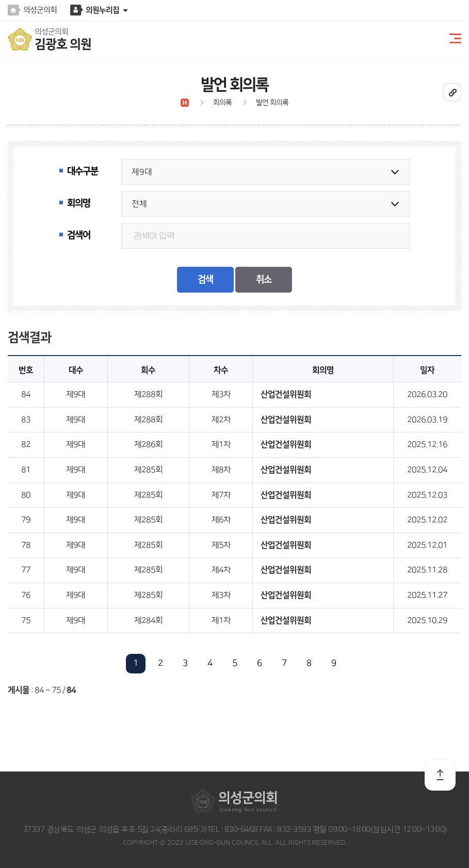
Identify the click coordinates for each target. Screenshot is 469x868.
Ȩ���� (185, 103)
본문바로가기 (0, 0)
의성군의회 (40, 10)
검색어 (79, 235)
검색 (205, 280)
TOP (440, 775)
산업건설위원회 (286, 394)
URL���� (452, 92)
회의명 (79, 203)
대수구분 (83, 171)
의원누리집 (102, 10)
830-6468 (240, 830)
